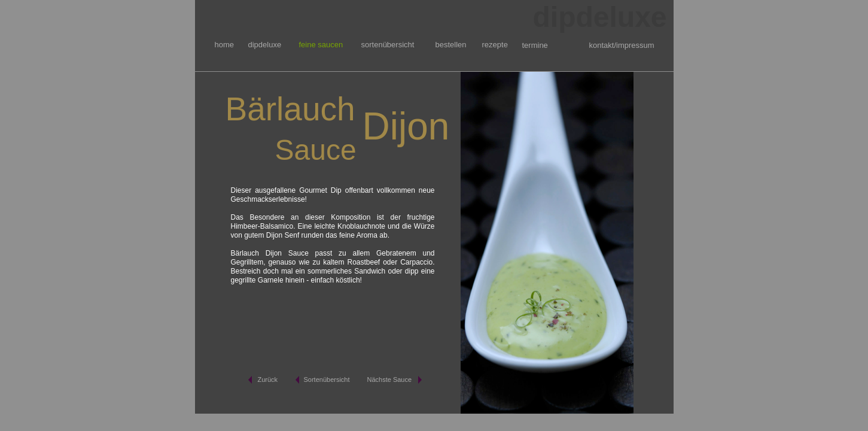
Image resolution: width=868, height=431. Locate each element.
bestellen (451, 45)
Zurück (268, 380)
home (225, 45)
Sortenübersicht (327, 380)
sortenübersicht (388, 45)
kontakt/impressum (622, 45)
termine (535, 45)
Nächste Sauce (390, 380)
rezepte (495, 45)
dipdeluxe (265, 45)
